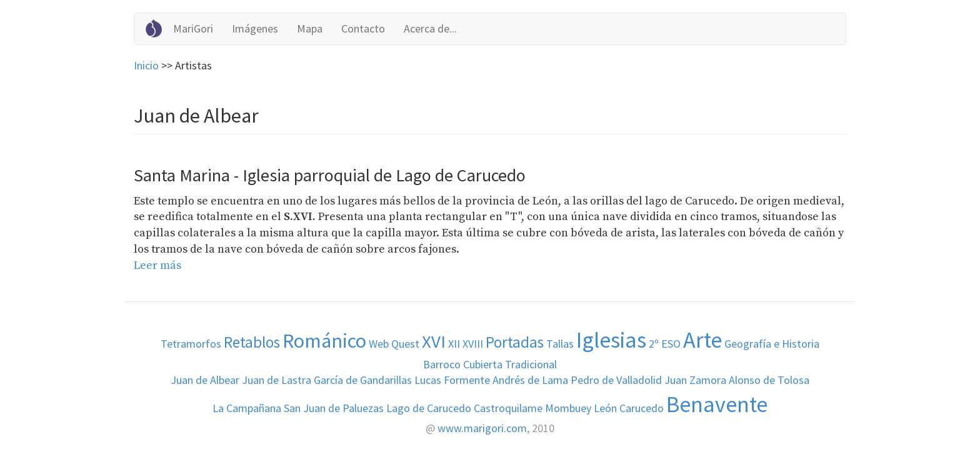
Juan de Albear (205, 380)
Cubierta (483, 364)
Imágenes (255, 28)
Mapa (310, 28)
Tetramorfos (191, 344)
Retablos (252, 342)
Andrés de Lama (530, 380)
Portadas (515, 342)
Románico (324, 340)
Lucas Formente (452, 380)
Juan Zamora (695, 380)
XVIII (473, 344)
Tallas (560, 344)
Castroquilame (508, 408)
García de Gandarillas (363, 380)
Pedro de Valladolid (616, 380)
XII (454, 344)
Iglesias (611, 340)
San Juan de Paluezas (334, 408)
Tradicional (531, 364)
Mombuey (568, 408)
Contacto (363, 28)
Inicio (146, 65)
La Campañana (247, 408)
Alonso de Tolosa (769, 380)
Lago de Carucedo (429, 408)
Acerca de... (430, 28)
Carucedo (642, 408)
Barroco (442, 364)
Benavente (717, 404)
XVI (434, 341)
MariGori (193, 28)
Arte (702, 340)
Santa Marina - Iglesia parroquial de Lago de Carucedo (330, 175)
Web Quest (394, 344)
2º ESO (665, 344)
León (605, 408)
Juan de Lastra (277, 380)
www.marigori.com (482, 428)
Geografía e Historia (772, 344)
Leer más (157, 265)
